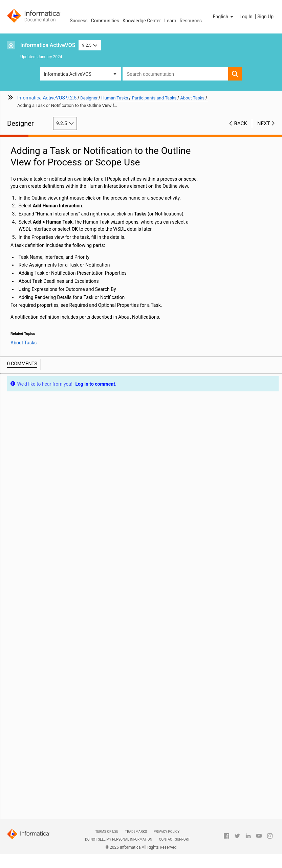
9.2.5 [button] (90, 45)
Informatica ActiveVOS (48, 45)
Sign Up (265, 17)
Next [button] (264, 123)
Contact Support (175, 839)
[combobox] (175, 74)
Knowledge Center (142, 21)
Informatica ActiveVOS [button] (68, 74)
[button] (224, 17)
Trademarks (136, 832)
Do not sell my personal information (118, 839)
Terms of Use (107, 832)
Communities (105, 21)
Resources (191, 21)
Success (79, 21)
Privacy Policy (167, 832)
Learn (170, 21)
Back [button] (241, 123)
